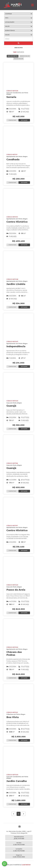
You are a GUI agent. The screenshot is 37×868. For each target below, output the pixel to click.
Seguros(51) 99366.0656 (19, 856)
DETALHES (24, 120)
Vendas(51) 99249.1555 (19, 844)
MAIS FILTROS (19, 48)
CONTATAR (12, 120)
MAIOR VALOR (18, 59)
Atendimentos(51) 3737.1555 (19, 838)
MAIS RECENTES (13, 56)
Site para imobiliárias (19, 865)
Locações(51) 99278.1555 (19, 850)
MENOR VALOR (25, 56)
